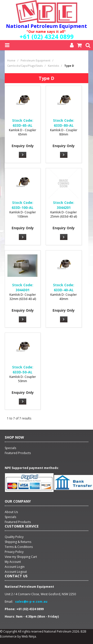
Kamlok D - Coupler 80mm (64, 132)
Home (11, 60)
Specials (10, 517)
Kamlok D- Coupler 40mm (64, 297)
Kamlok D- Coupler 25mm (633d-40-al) (64, 214)
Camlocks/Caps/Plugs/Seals (25, 66)
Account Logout (16, 572)
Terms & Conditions (19, 547)
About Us (11, 512)
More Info (23, 155)
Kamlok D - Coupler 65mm (23, 132)
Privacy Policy (14, 552)
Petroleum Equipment (35, 60)
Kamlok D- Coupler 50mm (23, 379)
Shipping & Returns (18, 542)
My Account (13, 562)
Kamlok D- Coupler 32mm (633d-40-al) (23, 297)
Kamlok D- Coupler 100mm (23, 214)
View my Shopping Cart (21, 557)
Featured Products (18, 522)
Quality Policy (14, 537)
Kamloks (53, 66)
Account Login (15, 567)
